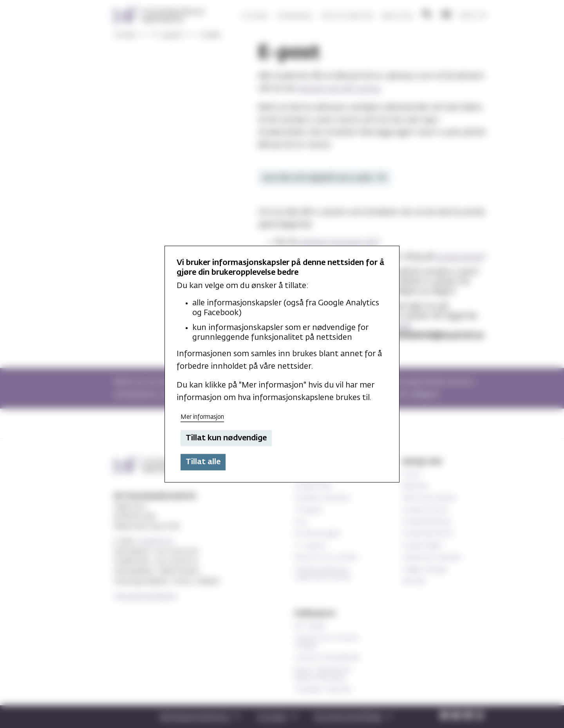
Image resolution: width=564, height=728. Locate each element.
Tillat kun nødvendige (226, 438)
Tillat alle (203, 462)
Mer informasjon (202, 417)
